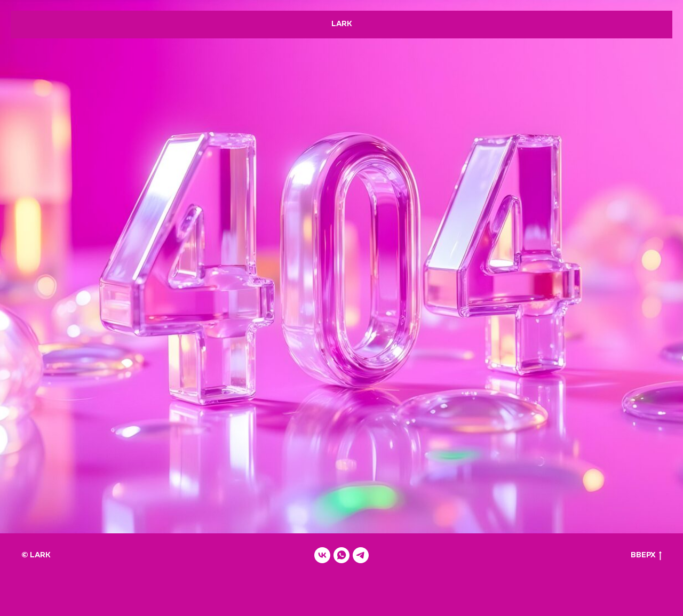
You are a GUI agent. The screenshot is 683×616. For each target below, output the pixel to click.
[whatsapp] (341, 555)
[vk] (322, 555)
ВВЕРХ (646, 556)
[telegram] (361, 555)
